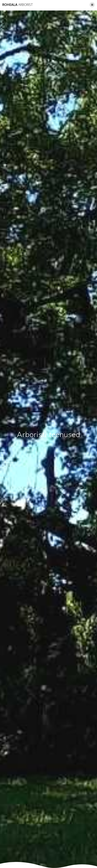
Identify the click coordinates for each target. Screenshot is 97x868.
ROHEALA (18, 5)
